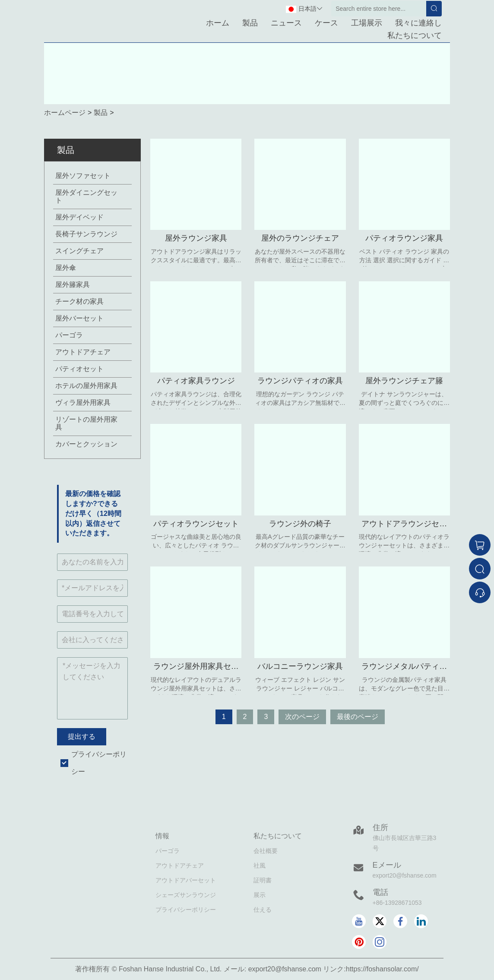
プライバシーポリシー (186, 910)
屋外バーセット (79, 318)
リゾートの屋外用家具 (86, 423)
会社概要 (266, 851)
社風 (260, 865)
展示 (260, 895)
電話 (380, 892)
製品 (250, 23)
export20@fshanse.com (405, 875)
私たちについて (415, 35)
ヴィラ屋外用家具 (83, 402)
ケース (326, 23)
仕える (263, 910)
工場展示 (367, 23)
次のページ (302, 717)
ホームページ (65, 113)
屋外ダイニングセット (86, 196)
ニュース (286, 23)
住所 (380, 827)
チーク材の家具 (79, 301)
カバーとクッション (86, 444)
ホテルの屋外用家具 (86, 386)
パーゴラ (69, 335)
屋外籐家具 (73, 285)
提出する (82, 737)
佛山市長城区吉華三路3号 (405, 843)
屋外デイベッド (79, 217)
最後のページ (358, 717)
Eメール (387, 865)
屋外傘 (66, 268)
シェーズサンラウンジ (186, 895)
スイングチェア (79, 251)
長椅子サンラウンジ (86, 234)
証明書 (263, 880)
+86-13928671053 (397, 903)
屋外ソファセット (83, 176)
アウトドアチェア (83, 352)
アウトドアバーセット (186, 880)
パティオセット (79, 369)
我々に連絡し (418, 23)
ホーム (218, 23)
